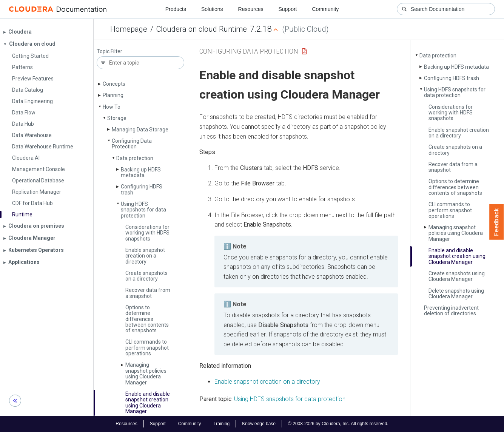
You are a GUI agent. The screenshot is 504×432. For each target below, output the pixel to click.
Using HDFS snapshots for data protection (143, 210)
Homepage (129, 29)
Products (176, 9)
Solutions (212, 9)
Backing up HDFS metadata (141, 172)
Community (326, 9)
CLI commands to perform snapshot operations (147, 348)
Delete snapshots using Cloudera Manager (456, 294)
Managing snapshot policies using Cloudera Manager (146, 373)
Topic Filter (109, 52)
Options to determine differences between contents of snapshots (147, 319)
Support (287, 9)
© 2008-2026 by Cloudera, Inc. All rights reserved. (338, 424)
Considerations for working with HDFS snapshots (147, 233)
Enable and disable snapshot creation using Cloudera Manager (148, 403)
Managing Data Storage (140, 130)
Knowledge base (259, 424)
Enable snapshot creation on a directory (145, 256)
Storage (117, 118)
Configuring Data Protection (132, 144)
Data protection (135, 158)
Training (221, 424)
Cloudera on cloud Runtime (202, 29)
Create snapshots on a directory (146, 276)
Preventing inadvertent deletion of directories (451, 311)
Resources (251, 9)
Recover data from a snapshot (148, 293)
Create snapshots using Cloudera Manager (457, 276)
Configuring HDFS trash (142, 189)
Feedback (497, 222)
